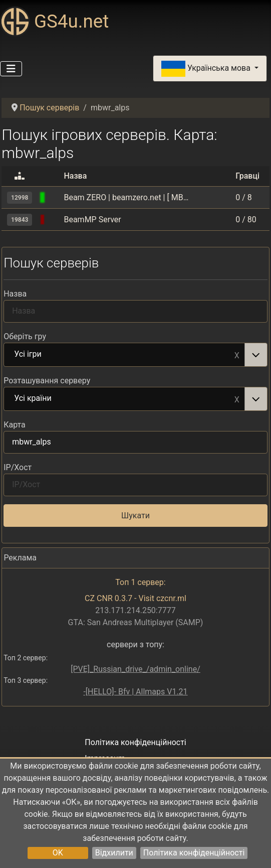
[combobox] (135, 355)
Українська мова (207, 69)
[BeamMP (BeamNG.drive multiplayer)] (55, 197)
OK (58, 853)
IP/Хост (18, 467)
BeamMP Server (92, 220)
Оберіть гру (25, 336)
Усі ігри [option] (124, 355)
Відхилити (114, 853)
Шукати (135, 516)
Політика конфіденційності (194, 853)
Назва (15, 294)
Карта (15, 425)
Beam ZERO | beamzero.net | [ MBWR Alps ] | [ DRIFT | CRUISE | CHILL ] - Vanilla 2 (126, 197)
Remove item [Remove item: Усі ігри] (237, 355)
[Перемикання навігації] (11, 69)
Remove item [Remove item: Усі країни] (237, 399)
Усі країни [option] (124, 399)
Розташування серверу (47, 381)
